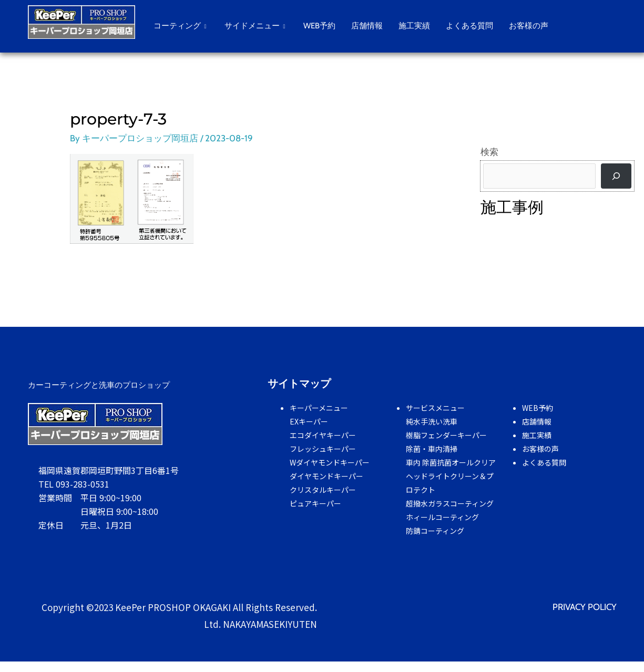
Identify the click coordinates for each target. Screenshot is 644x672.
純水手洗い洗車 (432, 421)
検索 (489, 152)
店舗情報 (367, 26)
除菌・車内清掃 (432, 449)
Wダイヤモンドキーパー (330, 462)
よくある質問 (469, 26)
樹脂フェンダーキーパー (446, 435)
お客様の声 (529, 26)
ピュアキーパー (315, 503)
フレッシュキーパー (323, 449)
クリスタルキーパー (323, 490)
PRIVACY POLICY (584, 607)
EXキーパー (309, 421)
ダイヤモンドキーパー (326, 476)
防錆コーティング (435, 531)
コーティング (181, 26)
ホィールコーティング (442, 517)
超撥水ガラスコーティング (450, 503)
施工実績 (414, 26)
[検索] (616, 176)
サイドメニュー (256, 26)
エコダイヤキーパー (323, 435)
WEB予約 (319, 26)
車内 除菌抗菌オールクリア (451, 462)
